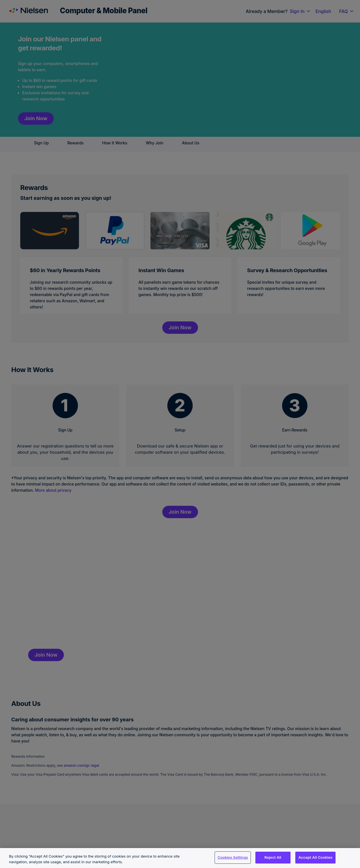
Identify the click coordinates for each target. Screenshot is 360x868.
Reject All (273, 857)
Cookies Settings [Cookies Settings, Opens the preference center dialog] (233, 857)
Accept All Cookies (315, 857)
